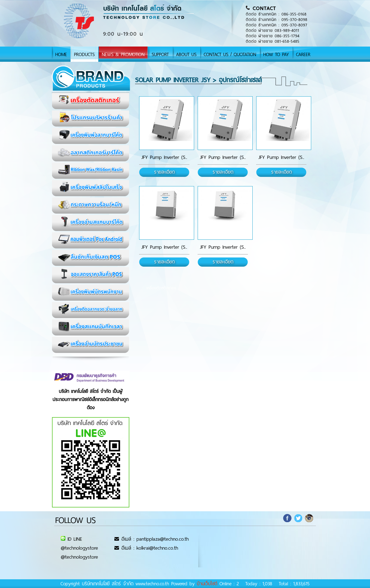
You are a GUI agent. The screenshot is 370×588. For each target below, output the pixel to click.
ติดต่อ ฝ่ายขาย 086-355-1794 (273, 36)
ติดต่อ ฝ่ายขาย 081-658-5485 (273, 41)
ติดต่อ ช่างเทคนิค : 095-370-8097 (277, 25)
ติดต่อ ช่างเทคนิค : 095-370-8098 (277, 20)
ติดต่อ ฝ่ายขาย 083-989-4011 (273, 30)
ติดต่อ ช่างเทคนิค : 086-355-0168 (276, 14)
